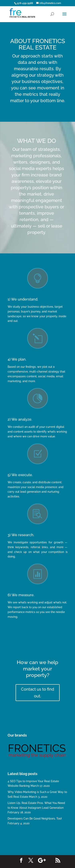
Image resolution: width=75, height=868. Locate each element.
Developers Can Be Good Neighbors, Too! (35, 819)
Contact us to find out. (38, 693)
